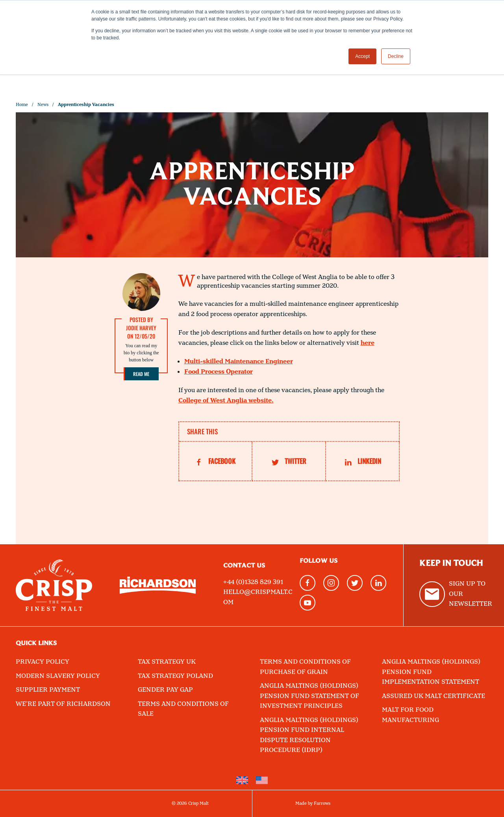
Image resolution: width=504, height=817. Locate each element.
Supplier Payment (48, 690)
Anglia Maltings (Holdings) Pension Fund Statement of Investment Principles (309, 696)
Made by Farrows (313, 804)
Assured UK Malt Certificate (434, 696)
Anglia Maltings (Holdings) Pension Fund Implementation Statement (431, 672)
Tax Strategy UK (167, 662)
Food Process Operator (219, 372)
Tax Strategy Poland (175, 676)
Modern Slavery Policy (58, 676)
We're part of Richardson (63, 704)
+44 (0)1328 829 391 (253, 582)
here (368, 343)
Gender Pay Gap (165, 690)
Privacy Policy (43, 662)
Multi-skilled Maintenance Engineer (239, 362)
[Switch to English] (242, 781)
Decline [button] (396, 56)
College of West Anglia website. (226, 401)
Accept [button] (362, 56)
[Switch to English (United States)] (262, 781)
